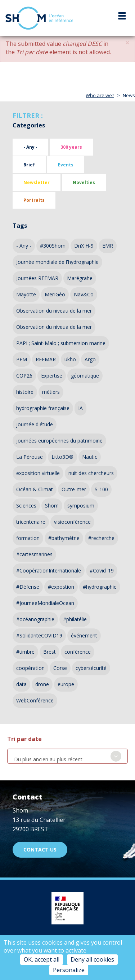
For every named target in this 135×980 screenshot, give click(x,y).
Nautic (90, 457)
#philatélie (75, 619)
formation (28, 538)
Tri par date (24, 739)
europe (66, 684)
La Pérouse (30, 457)
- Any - (30, 147)
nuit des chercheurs (91, 473)
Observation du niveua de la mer (54, 327)
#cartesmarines (34, 554)
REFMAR (46, 359)
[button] (127, 43)
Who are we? (100, 95)
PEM (22, 359)
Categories (29, 125)
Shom (52, 506)
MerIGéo (55, 294)
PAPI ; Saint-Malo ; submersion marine (61, 343)
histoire (25, 392)
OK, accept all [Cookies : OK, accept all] (42, 959)
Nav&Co (84, 294)
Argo (90, 359)
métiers (51, 392)
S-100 (101, 489)
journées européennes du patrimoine (59, 441)
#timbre (25, 652)
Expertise (52, 376)
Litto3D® (62, 457)
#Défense (28, 587)
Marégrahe (80, 278)
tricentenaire (31, 522)
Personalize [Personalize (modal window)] (69, 970)
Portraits (34, 200)
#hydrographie (100, 587)
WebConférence (35, 700)
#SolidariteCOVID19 (39, 635)
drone (42, 684)
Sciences (26, 506)
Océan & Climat (35, 489)
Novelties (84, 182)
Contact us (40, 850)
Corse (60, 668)
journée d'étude (35, 424)
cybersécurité (91, 668)
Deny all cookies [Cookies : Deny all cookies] (92, 959)
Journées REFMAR (37, 278)
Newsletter (37, 182)
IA (80, 408)
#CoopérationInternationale (49, 570)
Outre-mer (74, 489)
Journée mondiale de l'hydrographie (57, 262)
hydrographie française (43, 408)
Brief (29, 165)
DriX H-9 (84, 246)
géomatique (85, 376)
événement (84, 635)
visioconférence (72, 522)
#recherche (101, 538)
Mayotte (26, 294)
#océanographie (35, 619)
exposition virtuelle (38, 473)
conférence (78, 652)
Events (66, 165)
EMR (108, 246)
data (21, 684)
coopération (30, 668)
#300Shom (53, 246)
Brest (49, 652)
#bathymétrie (64, 538)
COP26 (24, 376)
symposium (81, 506)
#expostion (61, 587)
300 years (71, 147)
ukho (70, 359)
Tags (20, 226)
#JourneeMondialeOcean (45, 603)
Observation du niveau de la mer (54, 311)
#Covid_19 (102, 570)
